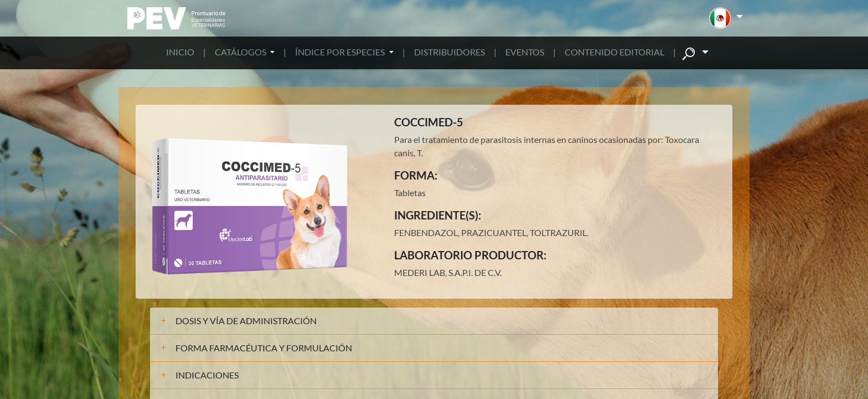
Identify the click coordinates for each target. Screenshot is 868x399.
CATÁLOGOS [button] (241, 52)
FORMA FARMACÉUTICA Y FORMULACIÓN (264, 348)
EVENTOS (525, 52)
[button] (726, 18)
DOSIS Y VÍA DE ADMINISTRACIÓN (246, 321)
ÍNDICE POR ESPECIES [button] (341, 52)
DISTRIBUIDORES (449, 52)
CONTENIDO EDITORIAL (614, 52)
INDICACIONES (207, 375)
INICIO (180, 52)
